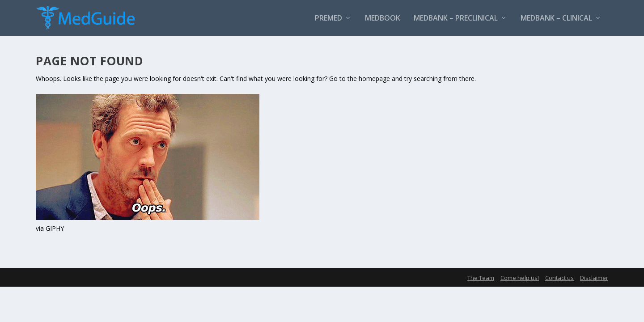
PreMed (328, 19)
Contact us (559, 278)
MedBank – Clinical (556, 19)
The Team (481, 278)
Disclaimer (594, 278)
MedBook (383, 19)
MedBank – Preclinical (456, 19)
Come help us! (520, 278)
